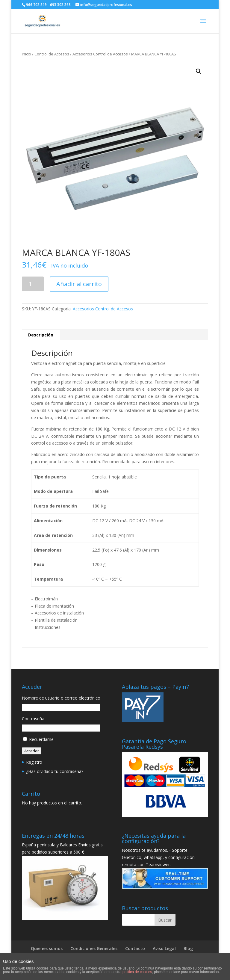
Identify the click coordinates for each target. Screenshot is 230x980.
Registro (34, 762)
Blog (188, 948)
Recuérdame (41, 739)
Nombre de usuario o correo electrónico (61, 698)
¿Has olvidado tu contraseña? (55, 771)
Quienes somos (47, 948)
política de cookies (137, 972)
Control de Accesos (52, 54)
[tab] (41, 335)
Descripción (41, 335)
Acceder (32, 751)
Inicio (27, 54)
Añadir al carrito (79, 284)
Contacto (135, 948)
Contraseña (33, 719)
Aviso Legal (164, 948)
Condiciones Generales (94, 948)
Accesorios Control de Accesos (100, 54)
